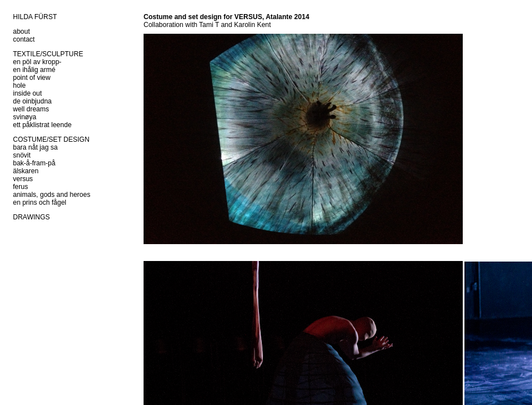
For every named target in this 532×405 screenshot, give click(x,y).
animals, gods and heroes (52, 195)
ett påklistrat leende (42, 125)
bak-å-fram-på (34, 163)
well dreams (31, 109)
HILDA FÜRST (35, 17)
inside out (27, 93)
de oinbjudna (32, 101)
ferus (21, 187)
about (21, 31)
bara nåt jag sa (35, 147)
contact (24, 39)
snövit (22, 155)
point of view (32, 78)
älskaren (26, 171)
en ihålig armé (34, 70)
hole (19, 85)
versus (23, 179)
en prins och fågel (40, 202)
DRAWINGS (32, 217)
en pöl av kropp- (37, 62)
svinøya (24, 117)
